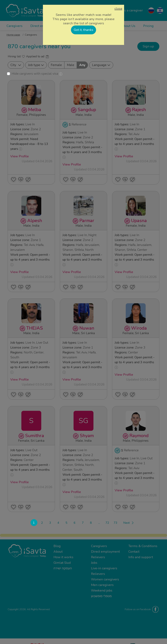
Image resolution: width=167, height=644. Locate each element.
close (118, 9)
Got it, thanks (83, 30)
